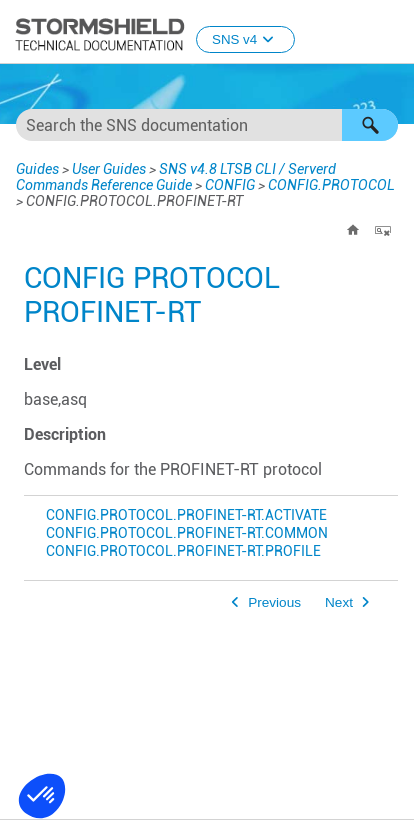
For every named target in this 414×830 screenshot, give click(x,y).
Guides (37, 169)
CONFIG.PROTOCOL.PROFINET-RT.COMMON (187, 533)
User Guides (109, 169)
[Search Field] (207, 125)
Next (339, 602)
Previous (274, 602)
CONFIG (230, 185)
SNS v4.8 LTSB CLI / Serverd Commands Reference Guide (176, 177)
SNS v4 (245, 39)
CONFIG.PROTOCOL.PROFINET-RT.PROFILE (183, 551)
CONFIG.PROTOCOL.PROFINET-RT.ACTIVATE (186, 515)
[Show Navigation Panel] (390, 33)
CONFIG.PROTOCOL (331, 185)
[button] (370, 125)
